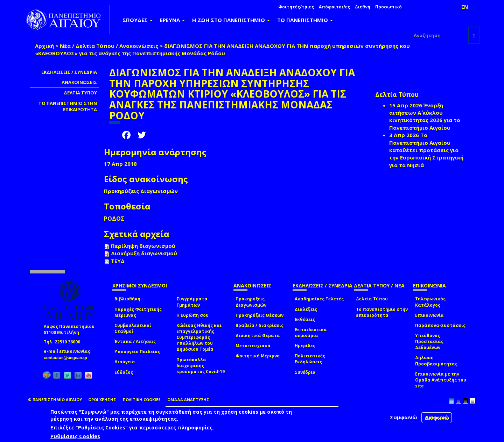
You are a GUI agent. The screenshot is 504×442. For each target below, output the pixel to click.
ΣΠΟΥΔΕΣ (138, 20)
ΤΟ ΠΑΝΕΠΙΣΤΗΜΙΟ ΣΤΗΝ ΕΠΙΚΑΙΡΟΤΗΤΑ (68, 106)
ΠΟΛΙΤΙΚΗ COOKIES (142, 400)
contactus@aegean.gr (68, 358)
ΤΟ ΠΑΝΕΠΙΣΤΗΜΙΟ (305, 20)
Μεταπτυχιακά (253, 346)
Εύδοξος (124, 372)
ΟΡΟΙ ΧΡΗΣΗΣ (102, 400)
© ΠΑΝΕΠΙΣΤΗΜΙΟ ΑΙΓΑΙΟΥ (55, 400)
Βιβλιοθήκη (127, 299)
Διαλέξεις (306, 309)
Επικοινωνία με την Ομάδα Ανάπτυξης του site (441, 380)
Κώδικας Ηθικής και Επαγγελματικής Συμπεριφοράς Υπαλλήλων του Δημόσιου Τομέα (199, 337)
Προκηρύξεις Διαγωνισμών (251, 302)
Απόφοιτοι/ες (334, 7)
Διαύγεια (125, 362)
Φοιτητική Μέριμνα (258, 356)
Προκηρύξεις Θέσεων (260, 315)
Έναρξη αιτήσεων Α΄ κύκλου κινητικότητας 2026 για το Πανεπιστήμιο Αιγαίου (425, 116)
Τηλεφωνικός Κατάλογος (430, 302)
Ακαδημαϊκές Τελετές (319, 299)
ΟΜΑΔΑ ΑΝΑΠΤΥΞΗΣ (188, 400)
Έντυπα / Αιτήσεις (135, 341)
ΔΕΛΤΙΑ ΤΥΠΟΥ (80, 93)
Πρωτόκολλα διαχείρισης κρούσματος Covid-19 (201, 366)
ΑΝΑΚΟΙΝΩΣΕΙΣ (79, 82)
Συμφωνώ (404, 417)
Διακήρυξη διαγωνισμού (144, 253)
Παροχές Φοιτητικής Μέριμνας (138, 312)
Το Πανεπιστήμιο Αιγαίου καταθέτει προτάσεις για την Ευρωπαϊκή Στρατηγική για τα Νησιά (426, 150)
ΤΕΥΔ (118, 261)
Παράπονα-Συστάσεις (440, 325)
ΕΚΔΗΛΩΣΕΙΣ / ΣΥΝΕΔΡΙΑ (69, 72)
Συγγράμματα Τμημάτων (192, 302)
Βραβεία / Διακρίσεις (260, 325)
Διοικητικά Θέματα (258, 336)
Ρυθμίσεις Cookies (75, 436)
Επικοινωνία (429, 315)
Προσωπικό (388, 7)
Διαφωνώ (437, 417)
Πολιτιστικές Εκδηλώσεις (310, 359)
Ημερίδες (305, 346)
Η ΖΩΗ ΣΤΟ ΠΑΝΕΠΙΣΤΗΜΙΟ (231, 20)
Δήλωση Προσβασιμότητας (436, 361)
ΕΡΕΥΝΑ (172, 20)
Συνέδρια (305, 372)
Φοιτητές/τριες (296, 7)
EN (465, 7)
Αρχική (44, 46)
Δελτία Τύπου (372, 299)
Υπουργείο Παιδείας (137, 352)
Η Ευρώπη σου (192, 315)
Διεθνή (363, 7)
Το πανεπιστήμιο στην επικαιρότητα (382, 312)
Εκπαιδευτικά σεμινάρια (311, 333)
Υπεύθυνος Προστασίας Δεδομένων (429, 341)
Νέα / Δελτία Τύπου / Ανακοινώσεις (109, 46)
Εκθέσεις (305, 319)
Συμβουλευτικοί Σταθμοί (133, 328)
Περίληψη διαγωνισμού (143, 246)
